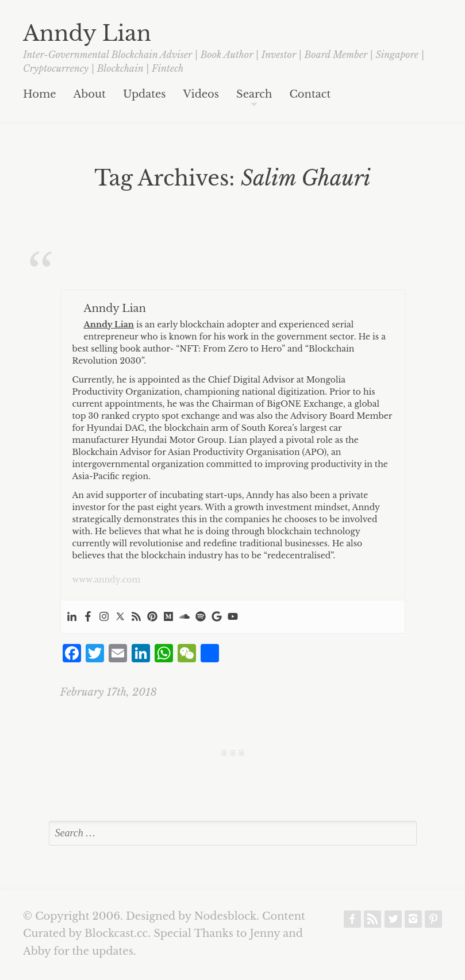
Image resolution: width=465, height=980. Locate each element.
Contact (310, 95)
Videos (201, 95)
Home (40, 95)
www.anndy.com (107, 580)
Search (254, 95)
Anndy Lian (87, 33)
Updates (145, 95)
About (90, 95)
